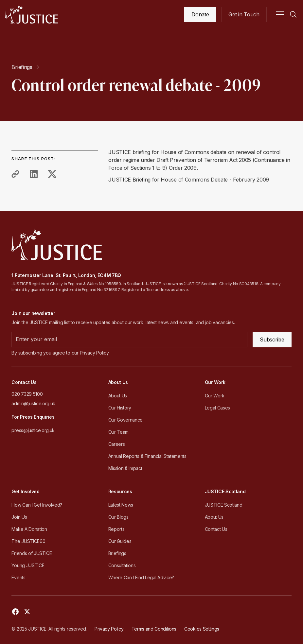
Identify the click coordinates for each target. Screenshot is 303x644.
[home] (32, 14)
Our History (120, 408)
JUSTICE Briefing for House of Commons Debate (168, 180)
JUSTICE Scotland (224, 505)
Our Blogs (118, 517)
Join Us (19, 517)
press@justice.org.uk (33, 430)
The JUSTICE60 (28, 541)
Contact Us (216, 529)
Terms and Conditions (154, 629)
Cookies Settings (202, 629)
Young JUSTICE (28, 565)
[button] (280, 14)
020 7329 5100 (27, 394)
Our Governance (126, 420)
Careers (117, 444)
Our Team (118, 432)
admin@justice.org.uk (33, 403)
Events (18, 577)
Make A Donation (29, 529)
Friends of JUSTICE (32, 553)
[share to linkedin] (34, 174)
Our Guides (120, 541)
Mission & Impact (125, 468)
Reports (116, 529)
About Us (118, 396)
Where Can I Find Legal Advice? (141, 577)
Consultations (122, 565)
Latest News (121, 505)
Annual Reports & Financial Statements (147, 456)
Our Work (215, 396)
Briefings (117, 553)
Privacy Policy (109, 629)
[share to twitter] (52, 174)
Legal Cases (217, 408)
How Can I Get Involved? (37, 505)
